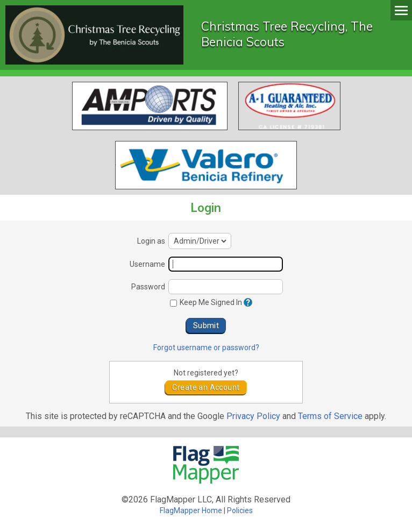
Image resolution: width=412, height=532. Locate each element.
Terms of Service (330, 416)
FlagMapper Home (191, 510)
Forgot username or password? (206, 347)
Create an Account (206, 387)
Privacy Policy (253, 416)
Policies (240, 510)
